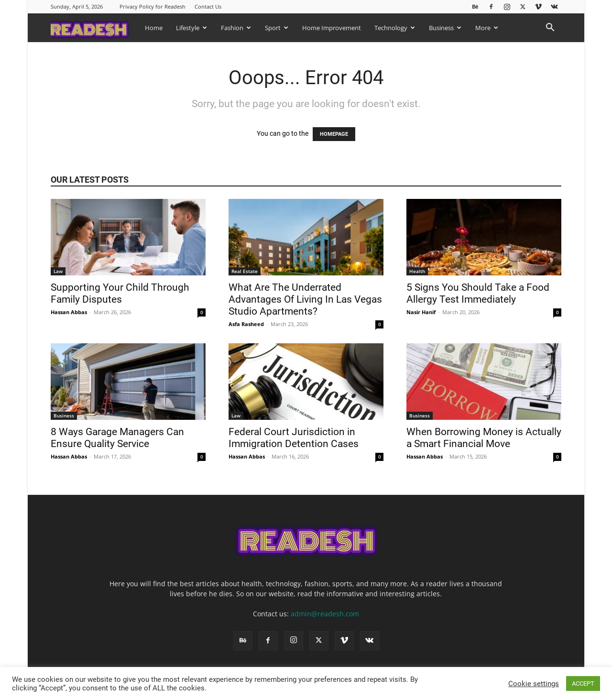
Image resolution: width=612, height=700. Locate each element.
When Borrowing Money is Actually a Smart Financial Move (484, 438)
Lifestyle (191, 28)
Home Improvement (332, 28)
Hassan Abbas (69, 312)
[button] (550, 28)
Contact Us (208, 6)
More (487, 28)
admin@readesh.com (325, 614)
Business (445, 28)
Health (417, 271)
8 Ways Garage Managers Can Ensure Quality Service (117, 438)
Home (154, 28)
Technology (395, 28)
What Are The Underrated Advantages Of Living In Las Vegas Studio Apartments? (305, 299)
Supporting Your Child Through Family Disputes (120, 293)
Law (58, 271)
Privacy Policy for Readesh (153, 6)
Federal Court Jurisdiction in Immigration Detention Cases (295, 438)
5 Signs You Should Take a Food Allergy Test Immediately (478, 293)
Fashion (236, 28)
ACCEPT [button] (583, 684)
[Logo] (94, 27)
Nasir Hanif (421, 312)
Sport (277, 28)
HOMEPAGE (334, 134)
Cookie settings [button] (534, 684)
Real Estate (245, 271)
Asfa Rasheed (246, 324)
